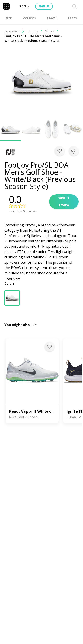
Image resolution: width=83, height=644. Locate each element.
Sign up (44, 6)
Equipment (14, 31)
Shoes (52, 31)
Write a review (64, 202)
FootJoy (35, 31)
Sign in (24, 6)
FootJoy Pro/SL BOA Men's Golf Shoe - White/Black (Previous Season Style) (33, 38)
